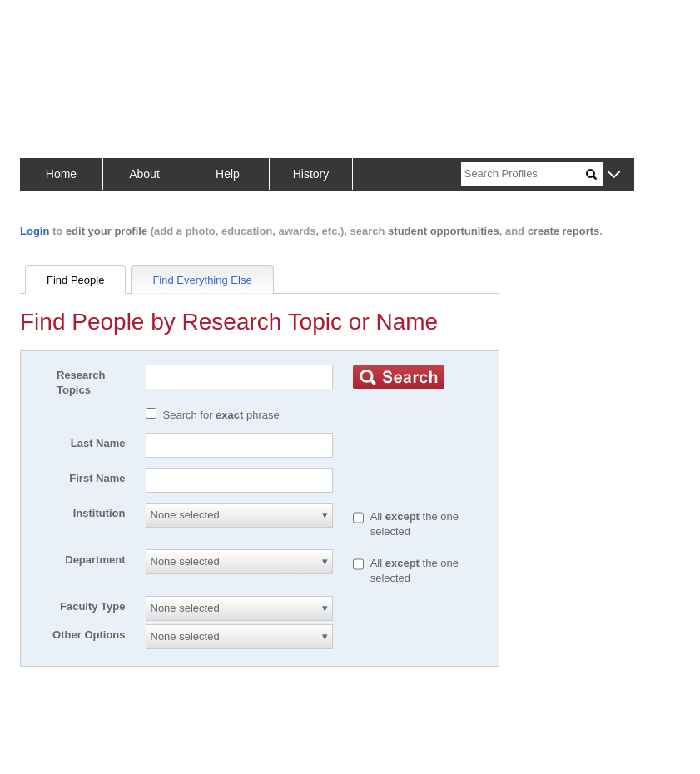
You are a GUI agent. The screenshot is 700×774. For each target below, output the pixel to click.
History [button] (311, 174)
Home (61, 174)
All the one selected (415, 524)
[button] (614, 175)
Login (35, 231)
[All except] (358, 518)
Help (228, 174)
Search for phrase (221, 415)
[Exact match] (151, 413)
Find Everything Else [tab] (202, 280)
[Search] (524, 174)
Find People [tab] (75, 280)
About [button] (144, 174)
